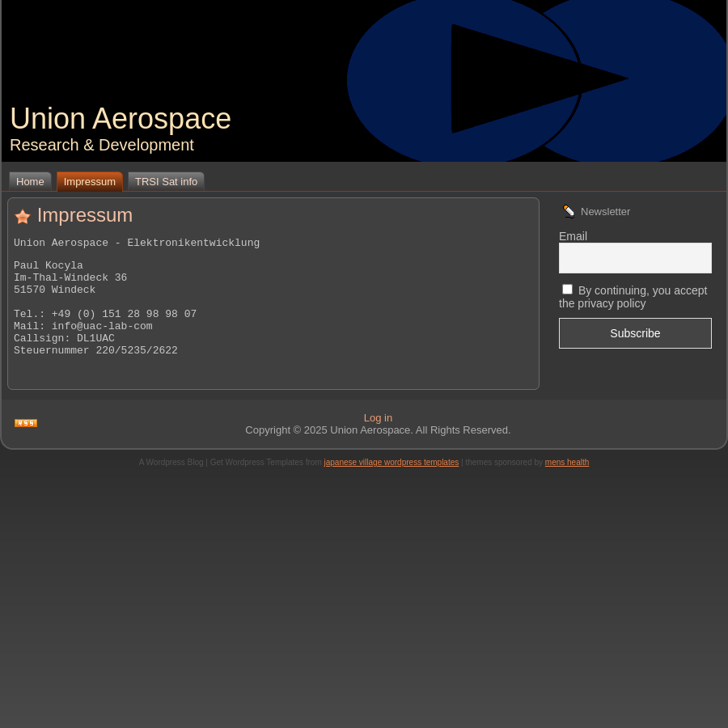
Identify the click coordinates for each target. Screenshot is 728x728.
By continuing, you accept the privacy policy (633, 297)
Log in (378, 440)
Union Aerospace (121, 119)
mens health (567, 484)
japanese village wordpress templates (392, 484)
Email (573, 236)
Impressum (85, 215)
